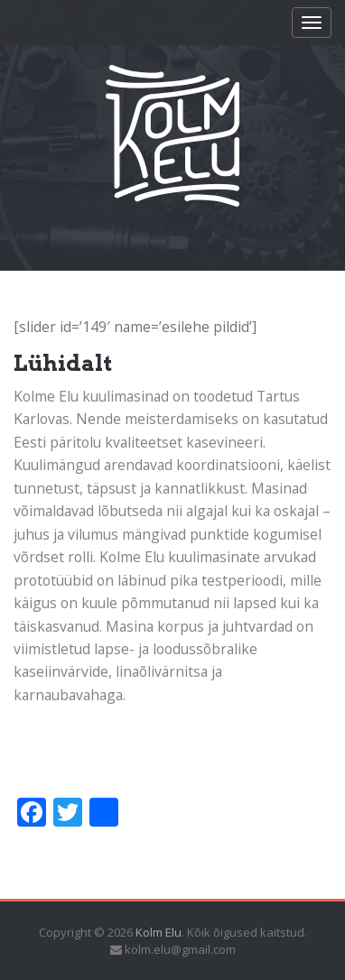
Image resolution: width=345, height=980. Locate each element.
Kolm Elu (159, 932)
